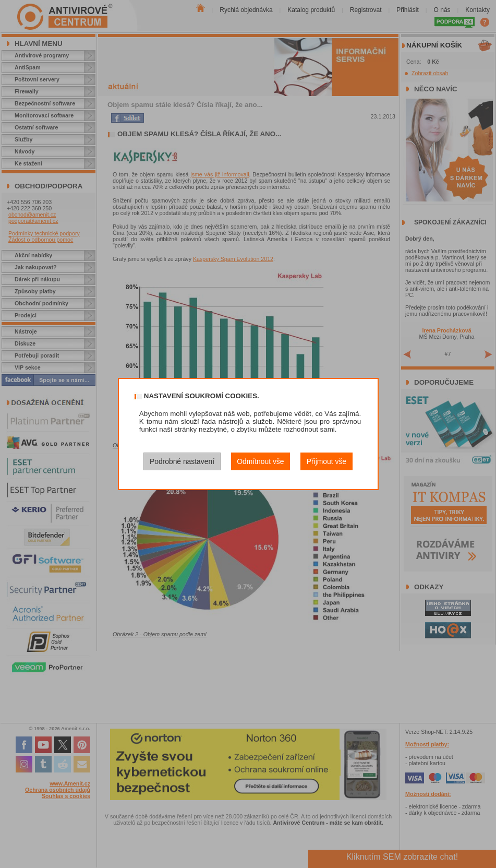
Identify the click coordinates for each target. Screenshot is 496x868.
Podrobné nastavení (182, 461)
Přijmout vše (326, 461)
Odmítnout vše (260, 461)
